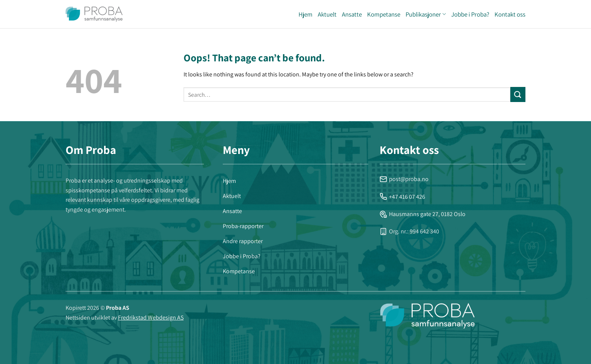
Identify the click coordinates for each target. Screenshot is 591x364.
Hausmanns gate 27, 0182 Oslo (423, 214)
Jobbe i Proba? (470, 14)
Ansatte (352, 14)
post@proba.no (404, 179)
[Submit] (518, 94)
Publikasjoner (426, 14)
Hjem (305, 14)
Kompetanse (384, 14)
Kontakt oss (510, 14)
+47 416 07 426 (402, 197)
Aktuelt (327, 14)
